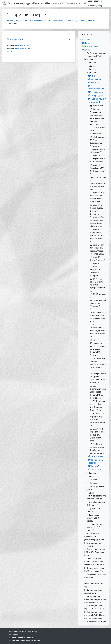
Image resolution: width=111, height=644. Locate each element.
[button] (85, 3)
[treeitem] (93, 331)
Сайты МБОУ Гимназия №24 (67, 3)
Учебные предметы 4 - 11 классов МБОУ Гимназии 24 (50, 21)
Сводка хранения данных (21, 637)
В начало (9, 21)
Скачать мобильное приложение (24, 640)
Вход (99, 6)
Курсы (19, 21)
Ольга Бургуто (22, 45)
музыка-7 (93, 21)
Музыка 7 (16, 39)
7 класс (82, 21)
